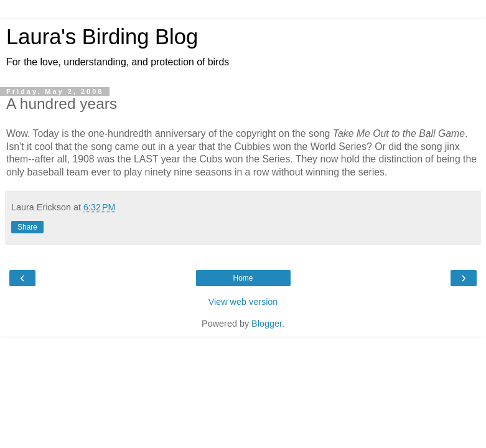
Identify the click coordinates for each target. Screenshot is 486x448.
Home (243, 278)
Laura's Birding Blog (102, 37)
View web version (243, 302)
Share (27, 227)
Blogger (267, 324)
